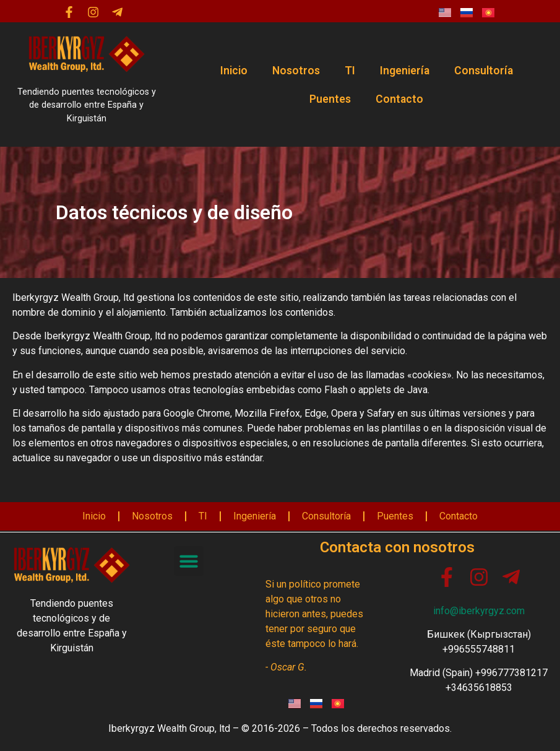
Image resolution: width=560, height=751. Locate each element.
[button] (189, 561)
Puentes (330, 99)
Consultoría (484, 71)
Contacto (399, 99)
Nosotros (296, 71)
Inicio (234, 71)
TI (350, 71)
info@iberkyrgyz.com (479, 611)
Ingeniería (405, 71)
